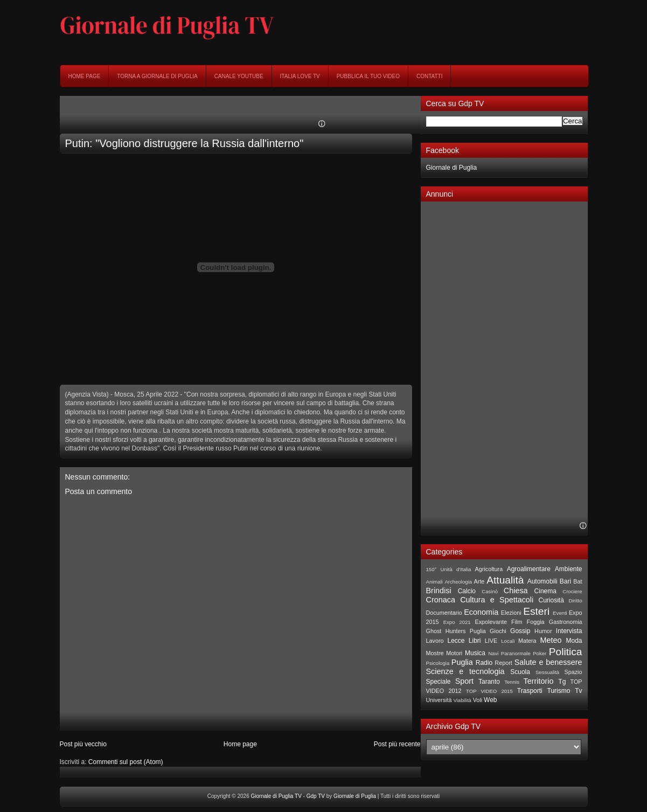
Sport (464, 681)
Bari (565, 581)
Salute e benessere (548, 662)
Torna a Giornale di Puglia (157, 76)
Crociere (572, 591)
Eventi (560, 613)
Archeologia (458, 582)
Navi (493, 653)
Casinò (490, 591)
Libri (475, 641)
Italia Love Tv (300, 76)
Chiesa (516, 591)
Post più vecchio (83, 744)
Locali (508, 641)
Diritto (575, 601)
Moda (574, 641)
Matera (527, 641)
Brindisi (439, 591)
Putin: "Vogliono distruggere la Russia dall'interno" (185, 143)
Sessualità (547, 672)
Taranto (489, 682)
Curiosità (551, 600)
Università (439, 700)
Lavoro (435, 641)
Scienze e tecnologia (465, 671)
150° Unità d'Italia (449, 569)
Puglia (462, 662)
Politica (566, 652)
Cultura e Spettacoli (497, 600)
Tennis (512, 682)
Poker (540, 653)
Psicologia (438, 663)
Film (517, 622)
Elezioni (511, 613)
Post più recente (397, 744)
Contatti (430, 76)
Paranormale (516, 653)
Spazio (573, 672)
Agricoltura (489, 569)
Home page (85, 76)
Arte (479, 581)
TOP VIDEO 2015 (489, 691)
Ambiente (569, 569)
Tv (578, 691)
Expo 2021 (457, 622)
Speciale (439, 682)
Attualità (505, 580)
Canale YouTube (239, 76)
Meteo (551, 640)
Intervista (569, 631)
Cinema (545, 591)
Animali (434, 582)
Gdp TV (316, 796)
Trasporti (530, 691)
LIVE (491, 641)
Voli (478, 700)
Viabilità (462, 700)
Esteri (536, 611)
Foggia (536, 622)
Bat (578, 581)
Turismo (559, 691)
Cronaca (441, 600)
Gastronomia (566, 622)
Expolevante (491, 622)
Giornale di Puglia (452, 168)
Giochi (498, 631)
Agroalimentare (529, 569)
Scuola (520, 672)
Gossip (520, 631)
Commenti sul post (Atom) (126, 762)
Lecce (456, 641)
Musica (475, 653)
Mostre (435, 653)
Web (490, 700)
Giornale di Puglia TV (276, 796)
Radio (484, 663)
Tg (562, 682)
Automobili (542, 581)
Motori (454, 653)
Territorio (538, 681)
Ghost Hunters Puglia (456, 631)
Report (503, 663)
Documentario (444, 613)
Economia (481, 612)
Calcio (467, 591)
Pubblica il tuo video (368, 76)
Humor (543, 631)
